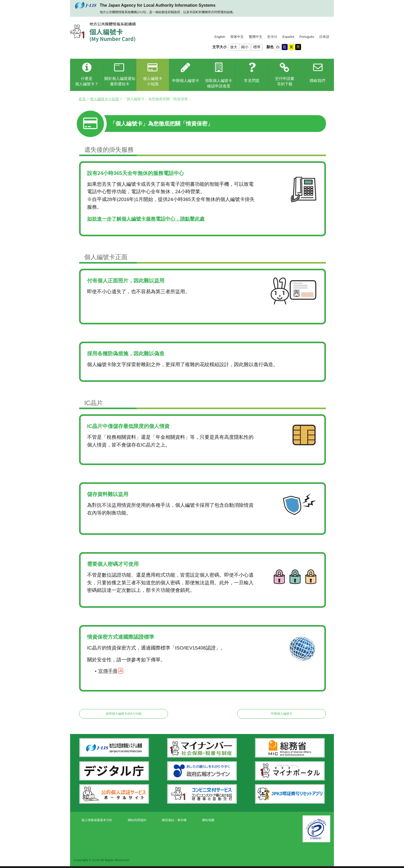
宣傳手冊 (108, 671)
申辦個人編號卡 (282, 714)
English (220, 37)
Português (307, 37)
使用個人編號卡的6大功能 (124, 714)
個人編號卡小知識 (104, 99)
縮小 (245, 47)
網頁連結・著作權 (174, 820)
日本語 (324, 37)
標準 (257, 47)
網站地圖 (208, 820)
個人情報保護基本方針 (97, 820)
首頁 (82, 99)
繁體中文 (256, 37)
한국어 (272, 37)
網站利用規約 (137, 820)
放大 (234, 47)
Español (288, 37)
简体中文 (237, 37)
